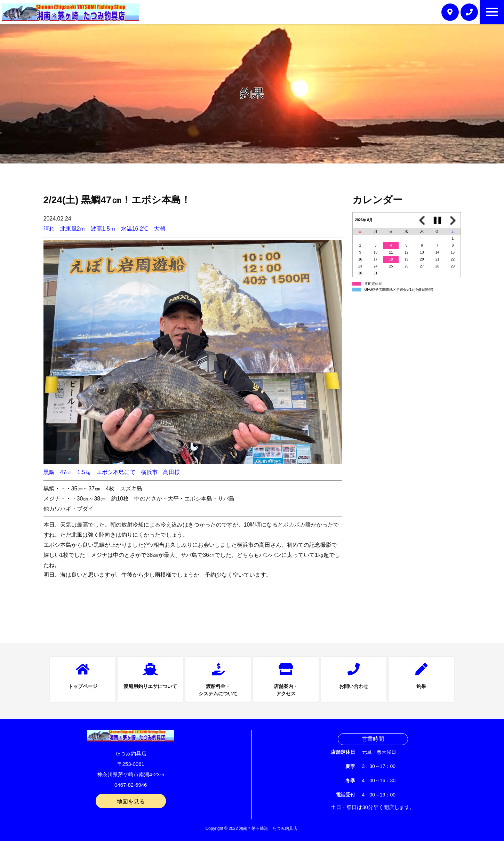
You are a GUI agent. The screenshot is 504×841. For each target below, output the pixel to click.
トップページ (83, 686)
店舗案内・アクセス (286, 690)
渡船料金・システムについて (218, 690)
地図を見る (131, 802)
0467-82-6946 (131, 785)
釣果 (421, 686)
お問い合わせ (354, 686)
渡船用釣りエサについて (150, 686)
